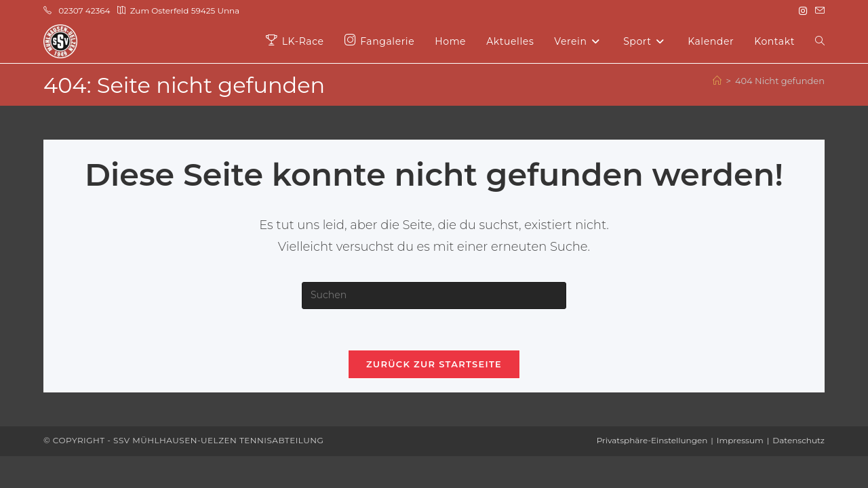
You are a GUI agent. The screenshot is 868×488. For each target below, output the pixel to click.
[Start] (717, 81)
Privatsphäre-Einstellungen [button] (652, 440)
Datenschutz (798, 440)
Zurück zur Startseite (434, 364)
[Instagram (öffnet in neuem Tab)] (803, 11)
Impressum (740, 440)
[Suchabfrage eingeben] (434, 296)
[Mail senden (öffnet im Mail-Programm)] (818, 11)
